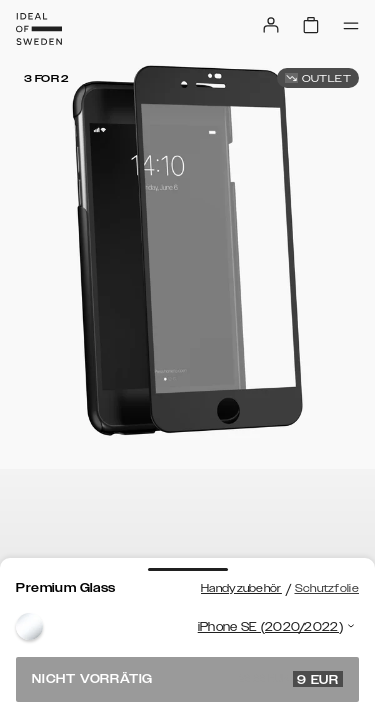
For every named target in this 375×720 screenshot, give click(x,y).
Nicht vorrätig (187, 679)
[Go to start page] (39, 29)
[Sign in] (271, 25)
